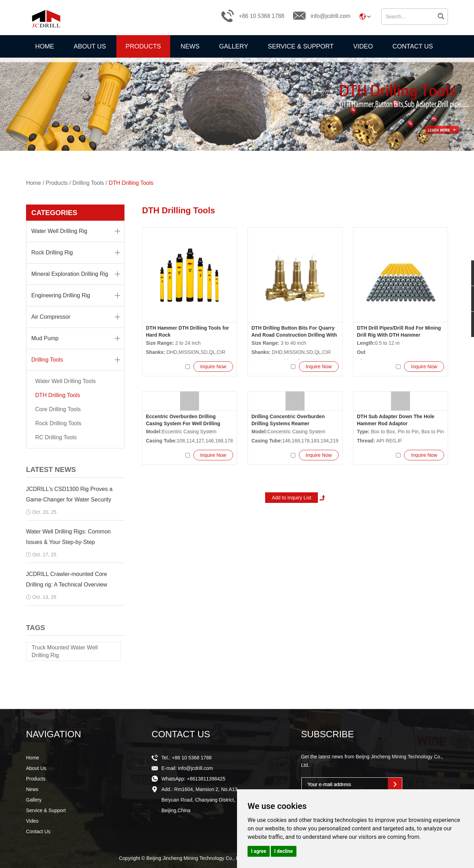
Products (143, 46)
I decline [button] (284, 851)
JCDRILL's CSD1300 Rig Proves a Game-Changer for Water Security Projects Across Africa (69, 500)
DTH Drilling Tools (132, 183)
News (190, 46)
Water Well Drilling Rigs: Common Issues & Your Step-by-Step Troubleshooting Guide (68, 542)
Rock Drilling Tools (58, 423)
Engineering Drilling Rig (76, 296)
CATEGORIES (54, 213)
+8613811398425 (206, 779)
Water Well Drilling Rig (76, 231)
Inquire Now (213, 367)
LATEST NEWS (51, 469)
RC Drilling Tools (56, 437)
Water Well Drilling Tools (65, 381)
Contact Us (413, 46)
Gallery (234, 46)
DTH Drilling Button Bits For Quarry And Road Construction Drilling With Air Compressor (294, 335)
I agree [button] (259, 851)
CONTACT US (181, 734)
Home (45, 46)
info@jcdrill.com (330, 16)
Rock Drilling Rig (76, 253)
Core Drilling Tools (58, 409)
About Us (90, 46)
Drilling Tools (89, 183)
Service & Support (300, 46)
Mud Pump (76, 338)
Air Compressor (76, 317)
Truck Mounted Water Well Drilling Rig (65, 651)
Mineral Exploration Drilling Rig (76, 274)
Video (363, 46)
